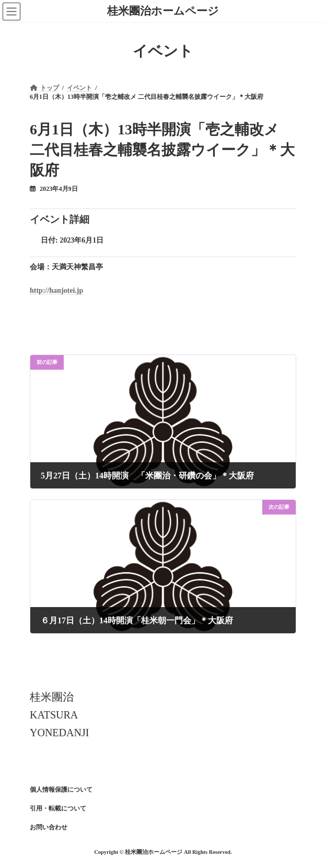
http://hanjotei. (53, 290)
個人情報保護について (61, 790)
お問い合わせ (49, 827)
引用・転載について (58, 808)
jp (80, 290)
